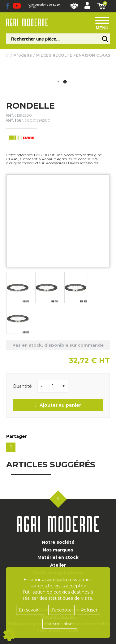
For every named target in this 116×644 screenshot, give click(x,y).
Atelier (58, 565)
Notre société (58, 542)
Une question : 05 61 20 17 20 (44, 6)
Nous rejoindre (74, 6)
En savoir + (31, 610)
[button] (87, 6)
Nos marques (58, 550)
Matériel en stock (58, 557)
